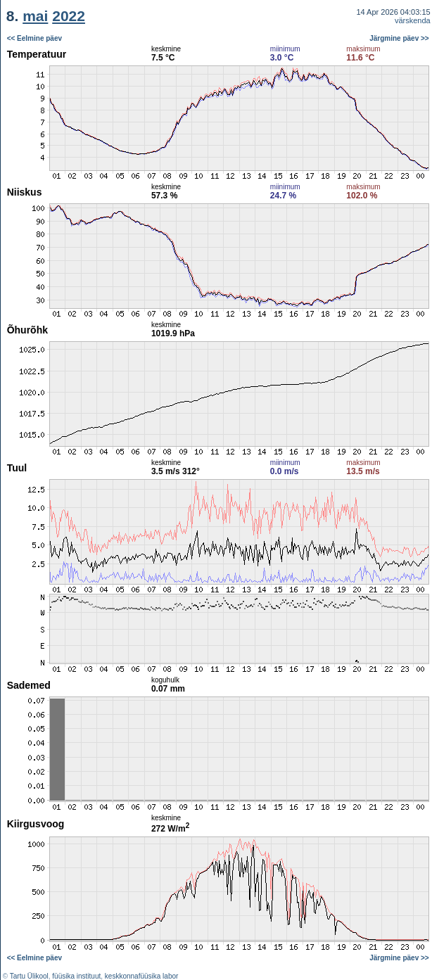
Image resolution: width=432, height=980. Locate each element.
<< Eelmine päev (34, 38)
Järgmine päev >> (399, 38)
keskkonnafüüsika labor (142, 976)
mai (35, 16)
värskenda (413, 20)
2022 (69, 16)
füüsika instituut (76, 976)
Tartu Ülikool (29, 976)
